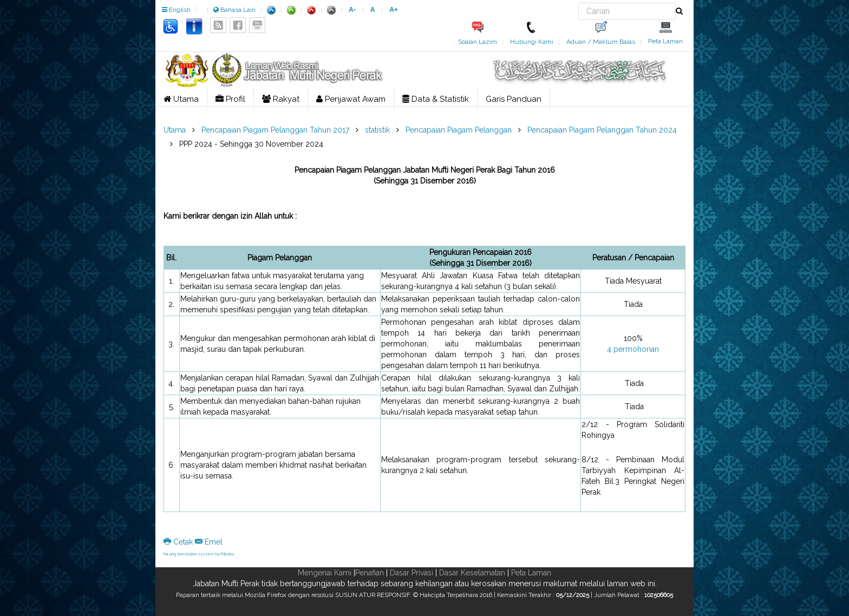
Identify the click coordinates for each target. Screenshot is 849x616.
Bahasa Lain (234, 10)
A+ (394, 10)
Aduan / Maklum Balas (601, 42)
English (176, 10)
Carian (579, 3)
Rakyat (281, 99)
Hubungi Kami (532, 42)
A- (352, 10)
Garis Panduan (514, 99)
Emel (209, 542)
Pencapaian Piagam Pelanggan (459, 130)
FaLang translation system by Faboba (199, 554)
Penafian (370, 573)
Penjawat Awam (351, 99)
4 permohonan (633, 349)
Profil (230, 99)
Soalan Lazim (478, 42)
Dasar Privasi (412, 573)
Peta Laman (665, 41)
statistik (377, 130)
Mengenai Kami (325, 573)
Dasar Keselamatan (472, 573)
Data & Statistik (436, 99)
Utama (181, 99)
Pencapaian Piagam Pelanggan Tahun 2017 (275, 130)
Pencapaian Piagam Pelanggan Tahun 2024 (602, 130)
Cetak (179, 542)
